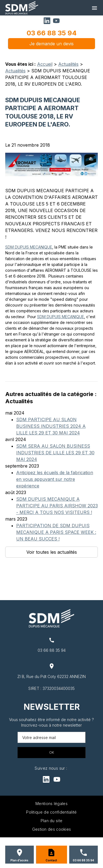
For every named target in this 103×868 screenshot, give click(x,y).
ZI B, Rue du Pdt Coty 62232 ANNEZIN (51, 676)
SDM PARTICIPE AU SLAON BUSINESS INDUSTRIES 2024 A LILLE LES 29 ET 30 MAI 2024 (51, 426)
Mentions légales (51, 804)
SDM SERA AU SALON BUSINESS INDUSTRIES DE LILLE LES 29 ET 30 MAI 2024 (55, 453)
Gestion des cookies (52, 829)
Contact (51, 860)
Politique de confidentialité (51, 812)
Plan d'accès (19, 860)
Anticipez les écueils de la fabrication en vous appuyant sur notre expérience (55, 479)
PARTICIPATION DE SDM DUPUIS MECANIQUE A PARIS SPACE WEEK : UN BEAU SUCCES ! (56, 532)
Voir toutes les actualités (52, 552)
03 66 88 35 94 (52, 33)
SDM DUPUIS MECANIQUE (29, 247)
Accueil (45, 64)
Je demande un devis (51, 44)
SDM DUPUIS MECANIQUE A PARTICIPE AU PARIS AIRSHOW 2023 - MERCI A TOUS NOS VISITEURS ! (57, 506)
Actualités (68, 64)
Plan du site (52, 821)
